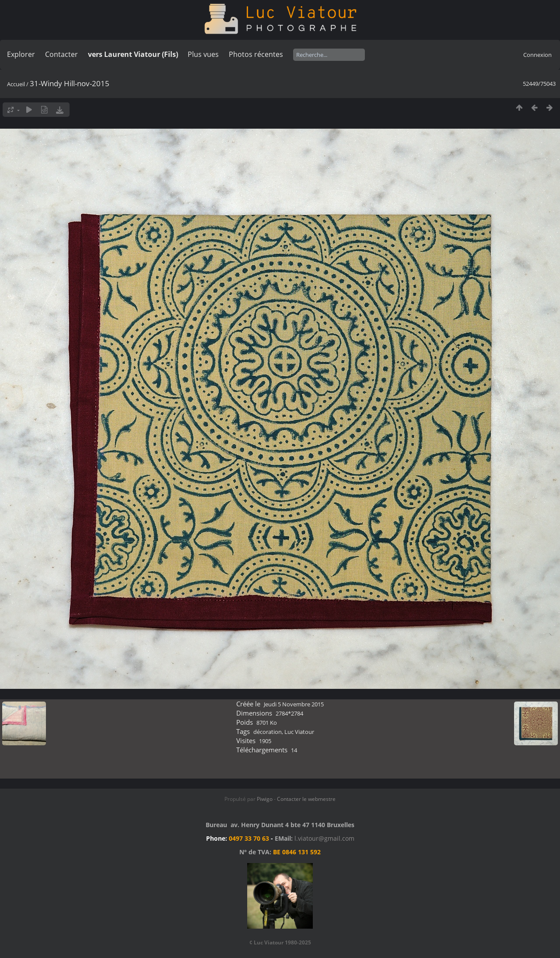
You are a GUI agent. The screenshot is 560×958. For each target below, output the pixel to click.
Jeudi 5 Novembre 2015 (294, 704)
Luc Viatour (299, 732)
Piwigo (265, 799)
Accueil (16, 84)
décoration (268, 732)
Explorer (21, 54)
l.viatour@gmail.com (324, 838)
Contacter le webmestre (306, 799)
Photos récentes (256, 54)
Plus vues (203, 54)
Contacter (61, 54)
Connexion (537, 55)
